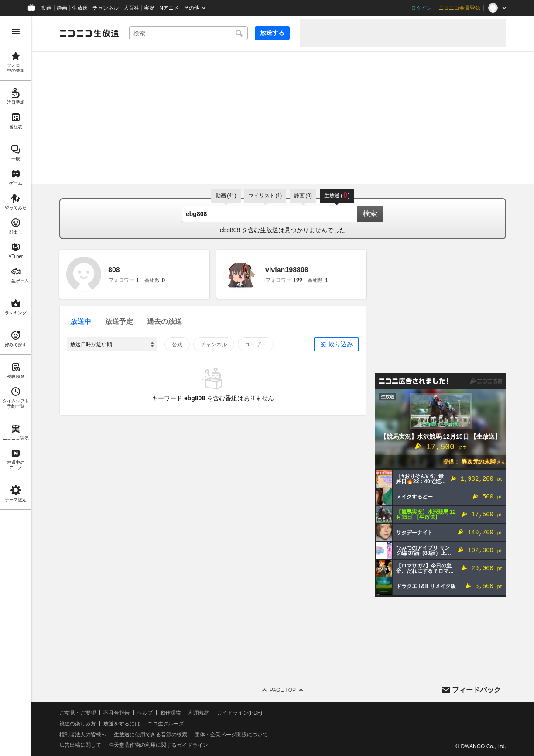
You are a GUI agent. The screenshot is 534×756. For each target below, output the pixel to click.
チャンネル (106, 8)
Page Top (283, 690)
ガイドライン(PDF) (240, 713)
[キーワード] (188, 33)
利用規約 (199, 713)
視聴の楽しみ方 (78, 724)
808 (114, 270)
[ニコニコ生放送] (89, 33)
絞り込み (341, 344)
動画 (47, 8)
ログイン (421, 8)
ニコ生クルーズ (166, 724)
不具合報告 (116, 713)
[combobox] (188, 33)
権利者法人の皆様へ (83, 735)
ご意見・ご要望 (78, 713)
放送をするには (122, 724)
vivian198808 (287, 270)
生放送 (80, 8)
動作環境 (171, 713)
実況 (149, 8)
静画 (62, 8)
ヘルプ (145, 713)
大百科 (131, 8)
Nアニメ (169, 8)
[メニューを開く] (16, 31)
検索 (370, 214)
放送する (272, 33)
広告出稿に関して (80, 745)
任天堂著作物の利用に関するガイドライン (158, 745)
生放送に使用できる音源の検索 (151, 735)
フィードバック (476, 690)
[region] (16, 386)
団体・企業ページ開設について (231, 735)
